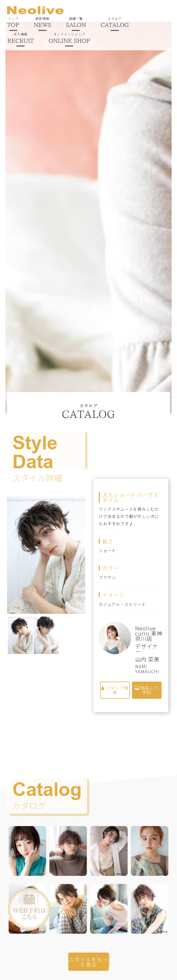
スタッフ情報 (115, 690)
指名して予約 (147, 690)
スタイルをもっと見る (88, 962)
